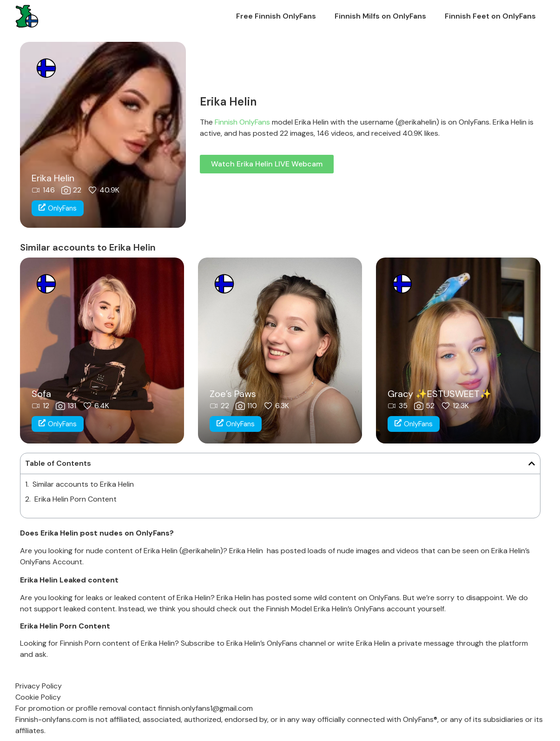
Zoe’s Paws (233, 394)
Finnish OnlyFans (242, 122)
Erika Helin (53, 178)
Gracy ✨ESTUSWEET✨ (439, 394)
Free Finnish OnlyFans (276, 16)
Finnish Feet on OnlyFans (490, 16)
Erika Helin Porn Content (76, 499)
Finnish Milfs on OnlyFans (380, 16)
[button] (532, 463)
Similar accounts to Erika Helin (83, 484)
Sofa (41, 394)
